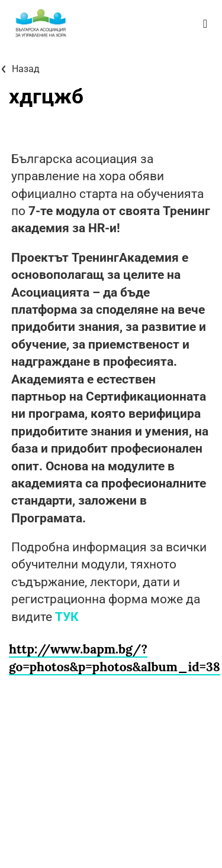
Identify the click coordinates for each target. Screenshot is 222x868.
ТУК (67, 617)
